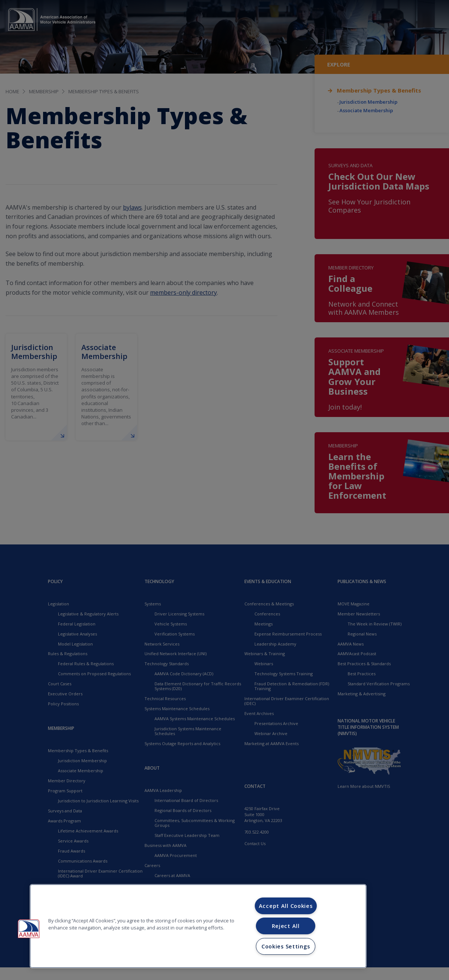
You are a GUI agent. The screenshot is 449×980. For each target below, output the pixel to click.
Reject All (286, 926)
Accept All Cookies (286, 906)
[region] (198, 926)
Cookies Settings (286, 946)
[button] (29, 929)
